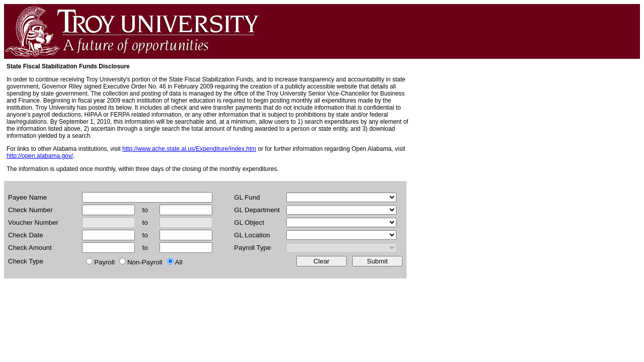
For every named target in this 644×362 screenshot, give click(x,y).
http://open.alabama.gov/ (40, 156)
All (179, 262)
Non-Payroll (145, 262)
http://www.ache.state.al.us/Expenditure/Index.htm (189, 149)
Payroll (104, 262)
